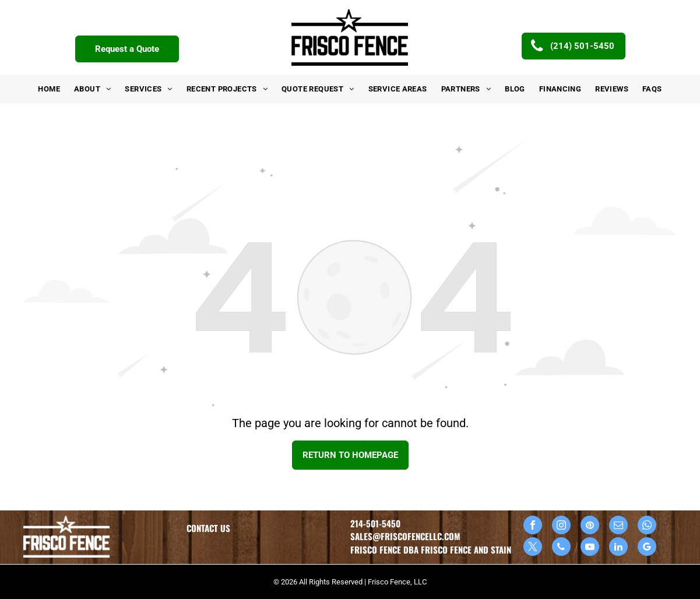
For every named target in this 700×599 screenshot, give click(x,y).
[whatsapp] (647, 526)
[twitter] (533, 548)
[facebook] (533, 526)
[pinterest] (590, 526)
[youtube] (590, 548)
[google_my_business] (647, 548)
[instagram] (561, 526)
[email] (618, 526)
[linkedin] (618, 548)
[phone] (561, 548)
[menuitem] (49, 89)
